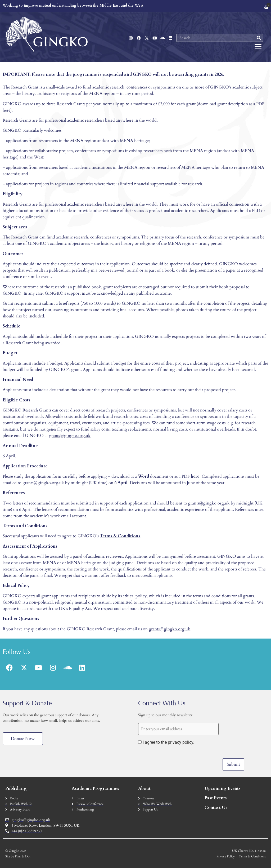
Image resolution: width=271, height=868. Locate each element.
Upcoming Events (223, 789)
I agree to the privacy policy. (168, 742)
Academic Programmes (95, 789)
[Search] (259, 38)
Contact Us (216, 808)
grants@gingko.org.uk (70, 436)
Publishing (16, 789)
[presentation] (178, 760)
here (6, 110)
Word (143, 476)
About (144, 789)
